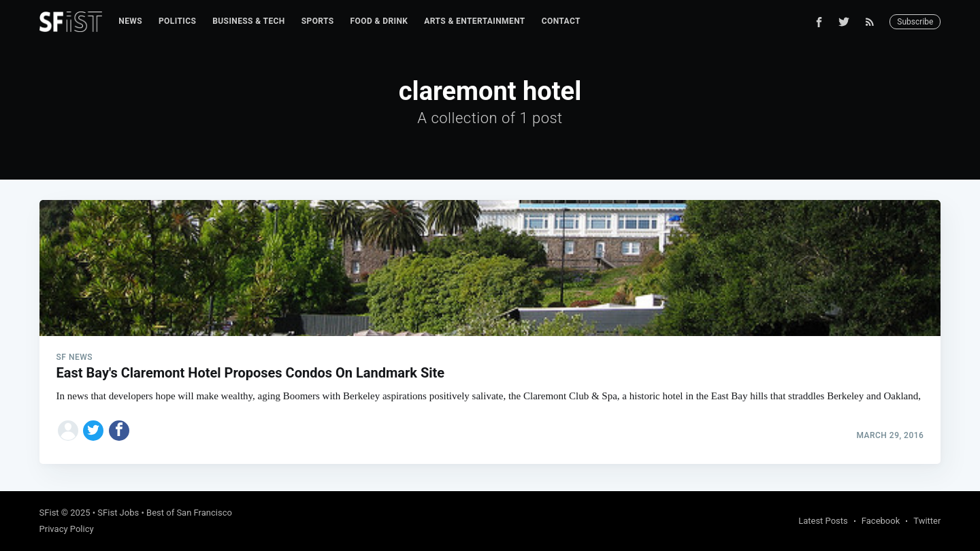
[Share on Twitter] (93, 431)
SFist (49, 513)
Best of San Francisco (189, 513)
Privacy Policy (67, 529)
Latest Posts (823, 521)
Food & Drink (379, 21)
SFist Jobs (118, 513)
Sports (318, 21)
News (130, 21)
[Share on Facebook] (119, 431)
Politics (177, 21)
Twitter (927, 521)
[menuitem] (130, 21)
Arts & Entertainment (474, 21)
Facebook (881, 521)
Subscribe (915, 22)
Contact (561, 21)
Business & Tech (249, 21)
